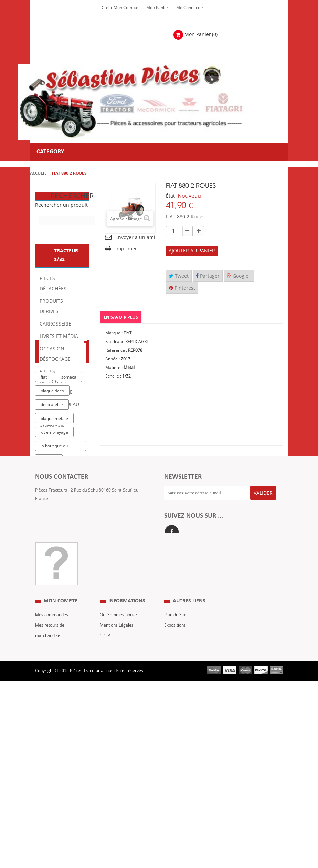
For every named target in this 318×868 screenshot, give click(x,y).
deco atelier (52, 515)
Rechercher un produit (61, 205)
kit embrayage (54, 542)
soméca (69, 487)
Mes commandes (52, 761)
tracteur (49, 570)
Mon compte (61, 747)
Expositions (175, 771)
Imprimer (126, 249)
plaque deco (52, 501)
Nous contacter (179, 792)
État (170, 196)
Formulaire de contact (63, 665)
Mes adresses (49, 792)
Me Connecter (190, 8)
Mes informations (52, 802)
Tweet (179, 276)
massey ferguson (58, 597)
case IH (48, 583)
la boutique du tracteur (54, 557)
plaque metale (54, 528)
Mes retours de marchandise (50, 776)
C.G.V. (105, 781)
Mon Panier (157, 8)
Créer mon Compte (120, 8)
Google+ (239, 276)
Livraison (108, 792)
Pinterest (182, 288)
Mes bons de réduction (57, 812)
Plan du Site (175, 761)
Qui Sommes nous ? (119, 761)
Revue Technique (181, 781)
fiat (44, 487)
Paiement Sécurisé (118, 802)
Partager (208, 276)
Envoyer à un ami (135, 237)
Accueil (38, 173)
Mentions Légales (117, 771)
